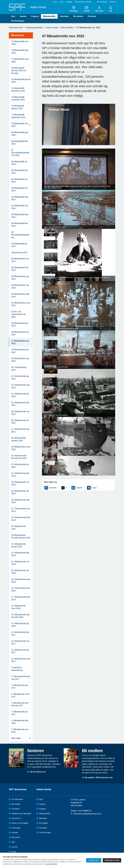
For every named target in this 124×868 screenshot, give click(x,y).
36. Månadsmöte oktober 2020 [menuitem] (18, 439)
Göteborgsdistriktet (34, 28)
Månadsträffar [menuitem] (18, 35)
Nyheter (23, 16)
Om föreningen (18, 21)
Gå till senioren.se (38, 772)
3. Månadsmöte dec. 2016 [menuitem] (20, 722)
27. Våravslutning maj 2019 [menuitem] (21, 510)
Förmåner (92, 16)
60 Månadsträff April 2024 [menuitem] (20, 216)
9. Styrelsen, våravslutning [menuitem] (17, 669)
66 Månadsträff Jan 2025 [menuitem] (20, 163)
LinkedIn (79, 488)
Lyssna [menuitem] (55, 2)
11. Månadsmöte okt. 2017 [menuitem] (20, 651)
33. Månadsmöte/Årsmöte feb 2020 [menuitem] (19, 457)
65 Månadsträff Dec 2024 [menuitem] (20, 172)
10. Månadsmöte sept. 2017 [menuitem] (21, 660)
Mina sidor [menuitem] (99, 9)
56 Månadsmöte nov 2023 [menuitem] (20, 260)
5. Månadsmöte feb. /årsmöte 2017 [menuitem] (20, 704)
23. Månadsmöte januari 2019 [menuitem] (18, 545)
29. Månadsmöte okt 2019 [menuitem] (20, 492)
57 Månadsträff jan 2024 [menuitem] (19, 245)
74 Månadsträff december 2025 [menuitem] (18, 90)
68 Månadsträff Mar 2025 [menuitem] (20, 143)
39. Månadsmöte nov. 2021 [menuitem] (20, 413)
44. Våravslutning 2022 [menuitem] (19, 369)
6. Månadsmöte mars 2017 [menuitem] (20, 695)
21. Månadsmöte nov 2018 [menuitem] (20, 563)
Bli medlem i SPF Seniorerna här (99, 778)
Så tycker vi (16, 818)
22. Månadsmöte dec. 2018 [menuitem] (21, 554)
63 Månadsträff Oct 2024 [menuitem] (19, 189)
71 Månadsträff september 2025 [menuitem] (18, 116)
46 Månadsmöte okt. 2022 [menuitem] (20, 351)
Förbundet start (16, 28)
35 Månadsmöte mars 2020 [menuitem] (21, 448)
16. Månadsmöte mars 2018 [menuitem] (18, 607)
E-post (94, 488)
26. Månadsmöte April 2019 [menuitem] (21, 519)
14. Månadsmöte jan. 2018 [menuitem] (20, 625)
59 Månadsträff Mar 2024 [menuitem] (20, 225)
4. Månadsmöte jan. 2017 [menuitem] (20, 713)
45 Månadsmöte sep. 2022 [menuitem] (20, 360)
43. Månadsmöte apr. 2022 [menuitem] (20, 377)
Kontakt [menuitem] (87, 9)
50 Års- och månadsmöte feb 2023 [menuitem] (18, 314)
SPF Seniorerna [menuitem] (102, 2)
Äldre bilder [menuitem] (16, 738)
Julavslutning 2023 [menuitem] (19, 253)
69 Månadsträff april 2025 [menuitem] (20, 134)
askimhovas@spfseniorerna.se (87, 814)
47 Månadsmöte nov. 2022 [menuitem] (20, 342)
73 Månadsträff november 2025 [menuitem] (18, 98)
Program (35, 16)
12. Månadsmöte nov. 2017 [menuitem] (20, 642)
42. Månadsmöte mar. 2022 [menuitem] (21, 386)
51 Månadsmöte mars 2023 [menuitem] (21, 304)
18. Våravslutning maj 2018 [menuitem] (21, 589)
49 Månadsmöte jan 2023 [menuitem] (20, 324)
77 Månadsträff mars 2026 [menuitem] (20, 60)
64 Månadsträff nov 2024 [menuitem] (20, 180)
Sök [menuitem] (111, 9)
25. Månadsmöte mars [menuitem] (18, 528)
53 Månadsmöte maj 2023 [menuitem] (20, 286)
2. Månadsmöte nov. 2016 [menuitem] (20, 731)
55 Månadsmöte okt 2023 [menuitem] (20, 269)
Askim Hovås (52, 28)
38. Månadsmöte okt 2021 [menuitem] (20, 422)
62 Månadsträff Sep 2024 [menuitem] (20, 198)
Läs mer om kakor (51, 864)
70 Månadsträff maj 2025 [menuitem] (20, 125)
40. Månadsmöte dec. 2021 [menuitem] (21, 404)
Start (13, 16)
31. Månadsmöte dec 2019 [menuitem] (20, 475)
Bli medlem (78, 16)
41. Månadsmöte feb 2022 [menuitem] (20, 395)
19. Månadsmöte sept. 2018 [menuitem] (21, 581)
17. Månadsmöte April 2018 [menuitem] (21, 598)
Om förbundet (17, 799)
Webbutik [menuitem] (69, 2)
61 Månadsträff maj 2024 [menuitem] (20, 207)
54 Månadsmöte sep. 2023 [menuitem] (20, 278)
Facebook (53, 488)
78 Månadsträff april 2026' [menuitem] (20, 51)
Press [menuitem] (62, 2)
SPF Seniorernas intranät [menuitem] (83, 2)
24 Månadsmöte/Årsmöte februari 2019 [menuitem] (21, 536)
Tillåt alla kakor (94, 860)
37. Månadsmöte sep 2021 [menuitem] (20, 430)
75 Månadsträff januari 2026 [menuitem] (21, 81)
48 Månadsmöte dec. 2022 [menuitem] (20, 333)
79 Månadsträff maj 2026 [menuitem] (20, 43)
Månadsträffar (49, 16)
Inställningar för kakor (112, 860)
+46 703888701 (85, 811)
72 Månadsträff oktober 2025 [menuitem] (18, 107)
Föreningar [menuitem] (74, 9)
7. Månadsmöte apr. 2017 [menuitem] (20, 687)
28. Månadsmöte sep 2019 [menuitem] (20, 501)
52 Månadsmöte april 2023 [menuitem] (20, 295)
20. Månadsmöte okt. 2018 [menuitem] (20, 572)
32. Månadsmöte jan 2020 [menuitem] (20, 466)
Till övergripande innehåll (0, 0)
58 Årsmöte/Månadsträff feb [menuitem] (20, 235)
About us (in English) (20, 823)
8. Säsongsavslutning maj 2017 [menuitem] (20, 678)
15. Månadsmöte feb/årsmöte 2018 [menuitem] (20, 616)
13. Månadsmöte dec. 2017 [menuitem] (21, 633)
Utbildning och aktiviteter (21, 814)
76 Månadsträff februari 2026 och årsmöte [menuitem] (19, 71)
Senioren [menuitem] (113, 2)
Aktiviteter (64, 16)
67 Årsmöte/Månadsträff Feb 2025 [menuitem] (20, 153)
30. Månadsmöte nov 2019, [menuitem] (20, 483)
